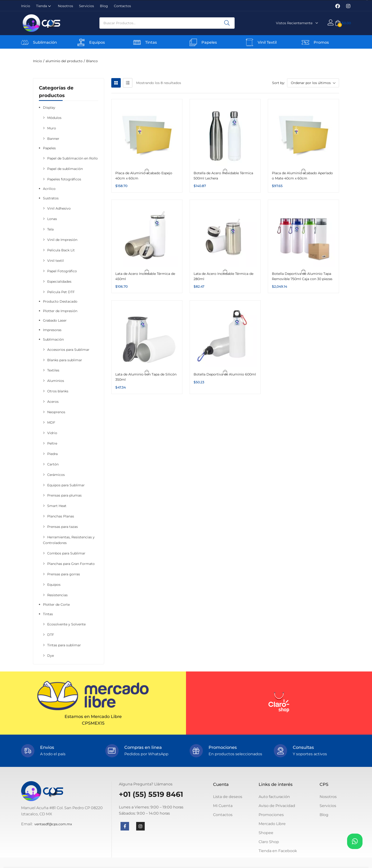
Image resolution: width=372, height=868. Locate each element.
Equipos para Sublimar (66, 485)
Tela (50, 229)
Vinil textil (56, 261)
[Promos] (305, 42)
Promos (321, 42)
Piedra (52, 454)
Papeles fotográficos (64, 179)
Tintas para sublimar (64, 645)
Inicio (26, 6)
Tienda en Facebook (278, 851)
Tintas (151, 42)
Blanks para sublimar (65, 360)
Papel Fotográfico (62, 271)
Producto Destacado (60, 301)
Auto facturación (274, 797)
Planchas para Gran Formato (71, 564)
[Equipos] (81, 42)
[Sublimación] (25, 42)
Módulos (54, 118)
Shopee (266, 833)
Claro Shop (269, 842)
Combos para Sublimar (66, 553)
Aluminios (56, 381)
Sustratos (51, 198)
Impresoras (52, 330)
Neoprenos (56, 412)
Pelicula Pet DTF (61, 292)
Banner (53, 139)
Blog (104, 6)
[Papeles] (193, 42)
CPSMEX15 (93, 723)
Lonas (52, 219)
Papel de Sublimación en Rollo (72, 158)
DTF (51, 635)
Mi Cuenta (223, 806)
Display (49, 108)
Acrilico (49, 189)
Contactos (122, 6)
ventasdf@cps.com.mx (53, 824)
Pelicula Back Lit (61, 250)
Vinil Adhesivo (59, 208)
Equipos (97, 42)
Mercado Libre (272, 824)
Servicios (86, 6)
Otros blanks (58, 391)
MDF (51, 422)
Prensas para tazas (63, 527)
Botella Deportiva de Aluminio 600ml (225, 374)
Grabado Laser (55, 320)
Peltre (52, 443)
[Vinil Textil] (249, 42)
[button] (343, 23)
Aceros (53, 402)
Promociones (271, 815)
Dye (51, 656)
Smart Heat (57, 506)
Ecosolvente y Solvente (66, 624)
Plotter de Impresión (60, 311)
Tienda (44, 6)
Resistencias (57, 595)
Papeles (209, 42)
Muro (52, 128)
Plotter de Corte (56, 605)
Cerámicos (56, 475)
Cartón (53, 464)
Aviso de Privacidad (277, 806)
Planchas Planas (61, 516)
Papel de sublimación (65, 169)
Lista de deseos (228, 797)
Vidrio (52, 433)
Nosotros (65, 6)
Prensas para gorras (64, 574)
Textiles (53, 370)
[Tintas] (137, 42)
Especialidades (59, 282)
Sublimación (45, 42)
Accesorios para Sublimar (68, 350)
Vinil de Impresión (62, 240)
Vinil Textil (267, 42)
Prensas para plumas (64, 495)
